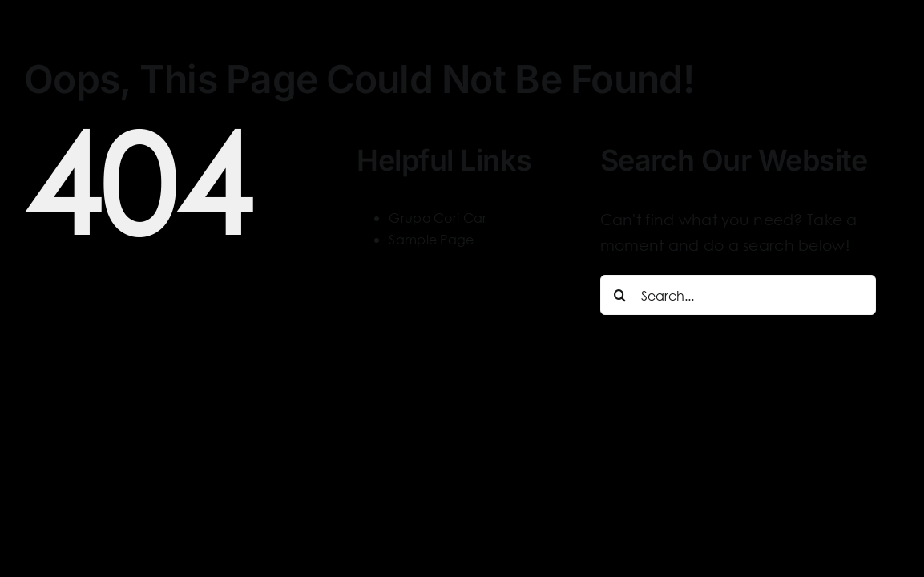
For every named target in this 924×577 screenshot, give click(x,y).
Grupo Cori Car (438, 218)
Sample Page (431, 239)
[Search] (620, 295)
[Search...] (738, 295)
